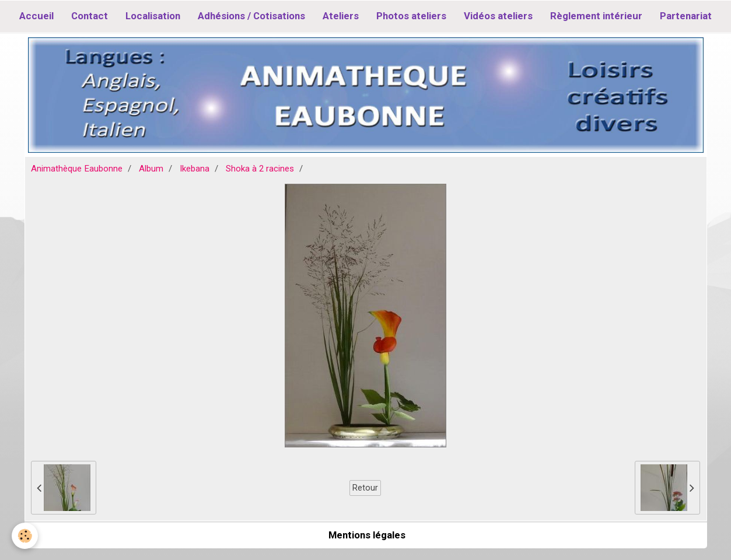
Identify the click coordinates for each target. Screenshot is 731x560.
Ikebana (195, 169)
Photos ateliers (411, 16)
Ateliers (341, 16)
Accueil (36, 16)
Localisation (153, 16)
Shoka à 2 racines (260, 169)
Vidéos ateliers (498, 16)
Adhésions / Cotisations (251, 16)
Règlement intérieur (596, 16)
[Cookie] (25, 536)
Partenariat (686, 16)
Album (151, 169)
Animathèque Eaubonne (77, 169)
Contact (90, 16)
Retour (365, 488)
